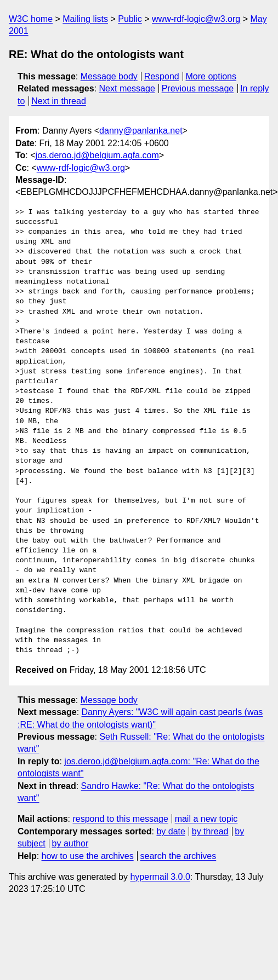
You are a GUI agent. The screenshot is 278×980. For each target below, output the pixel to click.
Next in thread (59, 101)
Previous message (198, 88)
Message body (109, 76)
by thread (210, 831)
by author (70, 843)
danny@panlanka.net (141, 131)
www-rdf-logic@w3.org (196, 19)
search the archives (178, 856)
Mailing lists (85, 19)
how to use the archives (88, 856)
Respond (162, 76)
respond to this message (120, 819)
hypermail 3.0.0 (160, 877)
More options (211, 76)
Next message (127, 88)
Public (130, 19)
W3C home (31, 19)
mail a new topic (206, 819)
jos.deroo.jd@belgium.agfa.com (97, 155)
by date (171, 831)
